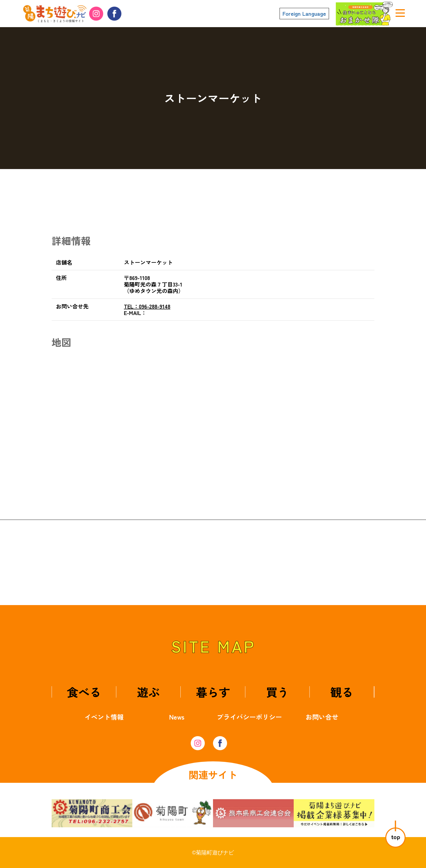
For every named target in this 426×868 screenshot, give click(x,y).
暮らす (213, 692)
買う (277, 692)
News (177, 717)
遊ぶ (148, 692)
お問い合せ (322, 717)
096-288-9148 (147, 306)
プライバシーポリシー (249, 717)
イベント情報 (104, 717)
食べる (84, 692)
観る (342, 692)
